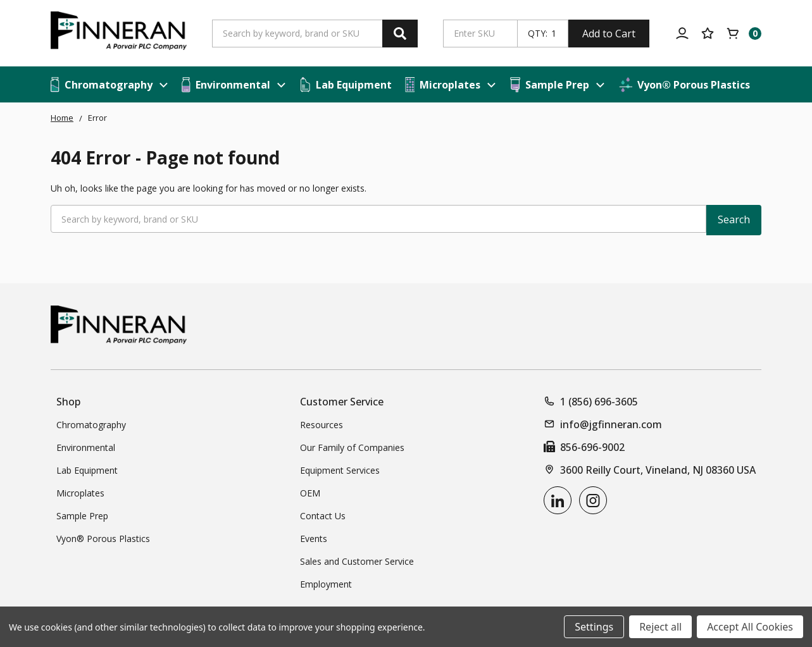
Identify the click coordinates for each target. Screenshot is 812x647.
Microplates (80, 493)
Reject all (660, 627)
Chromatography (91, 425)
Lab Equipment (87, 470)
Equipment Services (340, 470)
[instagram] (593, 500)
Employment (326, 584)
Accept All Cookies (750, 627)
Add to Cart (609, 34)
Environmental (86, 447)
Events (314, 539)
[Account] (682, 34)
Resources (322, 425)
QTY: (538, 34)
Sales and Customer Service (357, 561)
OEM (310, 493)
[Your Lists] (708, 34)
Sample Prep (82, 516)
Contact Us (323, 516)
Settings (594, 627)
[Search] (400, 34)
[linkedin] (558, 500)
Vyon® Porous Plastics (103, 539)
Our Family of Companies (352, 447)
